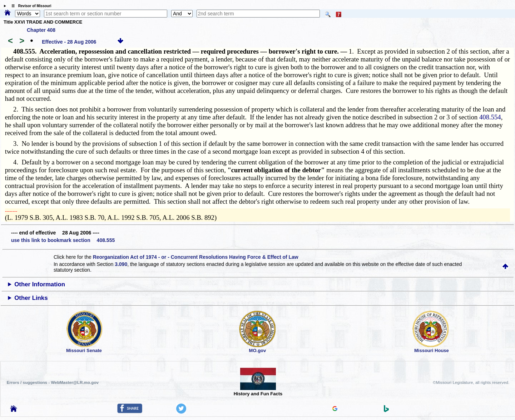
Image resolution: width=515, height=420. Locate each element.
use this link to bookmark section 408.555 (63, 240)
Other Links (31, 298)
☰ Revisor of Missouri (30, 6)
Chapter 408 (41, 30)
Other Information (40, 284)
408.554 (490, 117)
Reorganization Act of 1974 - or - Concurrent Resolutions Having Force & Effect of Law (196, 257)
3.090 (121, 264)
